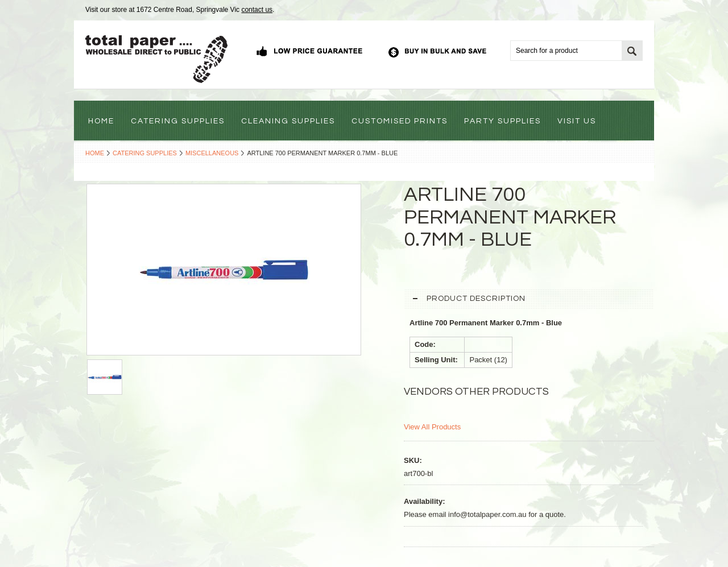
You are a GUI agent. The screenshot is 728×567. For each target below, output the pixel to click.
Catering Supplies (145, 153)
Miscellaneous (212, 153)
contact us (257, 10)
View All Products (432, 427)
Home (95, 153)
